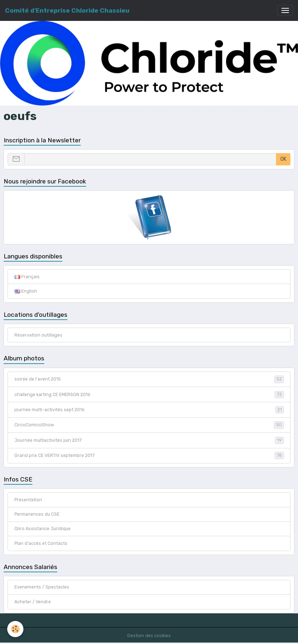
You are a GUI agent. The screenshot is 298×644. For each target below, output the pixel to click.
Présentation (28, 500)
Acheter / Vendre (33, 602)
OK (283, 159)
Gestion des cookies (149, 636)
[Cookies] (15, 629)
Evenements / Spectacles (42, 587)
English (26, 291)
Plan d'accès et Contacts (41, 543)
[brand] (67, 10)
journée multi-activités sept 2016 (149, 410)
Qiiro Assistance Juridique (43, 529)
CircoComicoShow (149, 425)
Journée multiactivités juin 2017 (149, 440)
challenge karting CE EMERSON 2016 (149, 395)
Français (27, 277)
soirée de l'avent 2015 (149, 379)
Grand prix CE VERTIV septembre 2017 (149, 456)
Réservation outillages (38, 335)
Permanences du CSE (37, 514)
